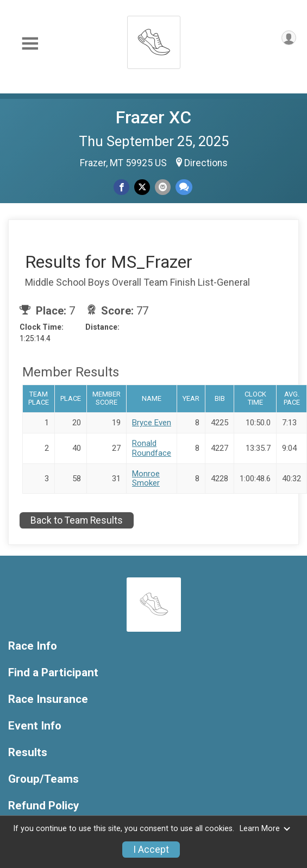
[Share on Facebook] (121, 187)
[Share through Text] (184, 187)
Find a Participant (53, 673)
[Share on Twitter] (142, 187)
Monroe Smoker (146, 478)
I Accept (151, 850)
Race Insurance (48, 699)
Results (28, 753)
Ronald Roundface (152, 448)
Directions (206, 163)
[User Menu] (289, 38)
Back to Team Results (77, 520)
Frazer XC (153, 117)
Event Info (35, 726)
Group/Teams (43, 779)
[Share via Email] (163, 187)
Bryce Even (152, 423)
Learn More (265, 829)
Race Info (33, 646)
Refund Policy (43, 806)
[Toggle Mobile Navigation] (30, 44)
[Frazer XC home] (154, 39)
